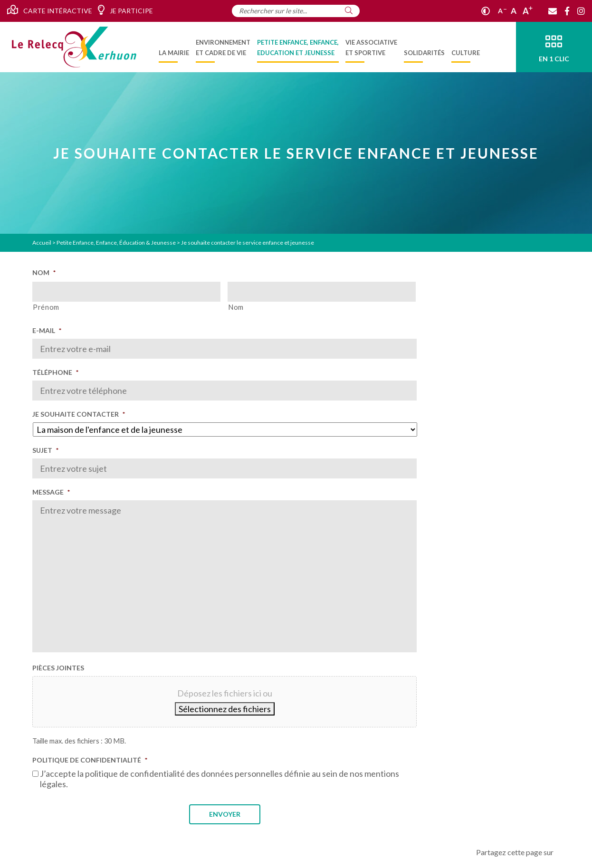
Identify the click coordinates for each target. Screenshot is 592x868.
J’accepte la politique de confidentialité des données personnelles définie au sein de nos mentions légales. (220, 779)
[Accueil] (74, 47)
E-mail (47, 330)
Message (51, 492)
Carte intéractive (50, 10)
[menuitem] (174, 47)
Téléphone (55, 372)
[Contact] (553, 11)
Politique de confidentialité (90, 760)
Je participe (125, 10)
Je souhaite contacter (79, 414)
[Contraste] (486, 11)
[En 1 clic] (554, 47)
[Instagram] (581, 11)
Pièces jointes (58, 668)
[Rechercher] (349, 10)
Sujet (45, 450)
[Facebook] (567, 11)
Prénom (46, 307)
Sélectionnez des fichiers (225, 709)
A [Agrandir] (528, 11)
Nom (44, 272)
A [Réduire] (502, 11)
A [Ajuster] (514, 11)
